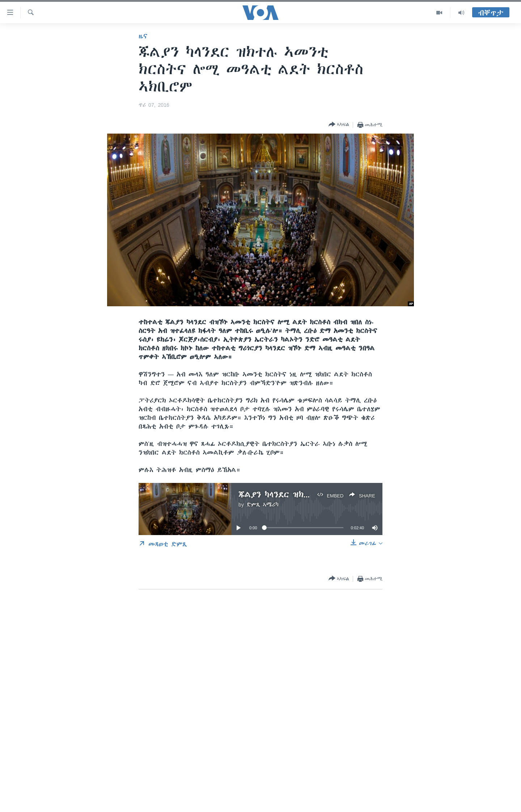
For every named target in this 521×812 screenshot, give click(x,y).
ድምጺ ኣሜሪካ (262, 505)
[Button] (339, 125)
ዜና (143, 36)
